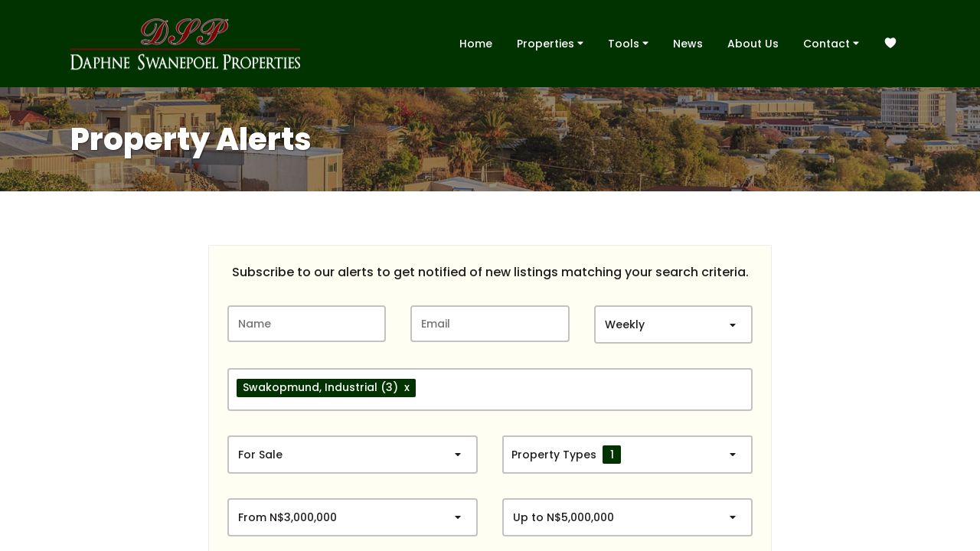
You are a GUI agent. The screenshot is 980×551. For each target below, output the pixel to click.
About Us (753, 44)
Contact (831, 43)
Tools (628, 43)
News (688, 44)
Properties (550, 43)
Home (476, 44)
